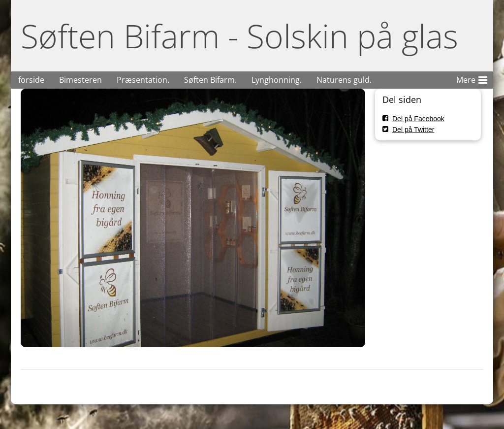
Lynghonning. (277, 80)
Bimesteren (80, 80)
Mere (472, 78)
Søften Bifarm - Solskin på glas (239, 36)
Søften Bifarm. (210, 80)
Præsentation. (143, 80)
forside (31, 80)
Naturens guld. (344, 80)
